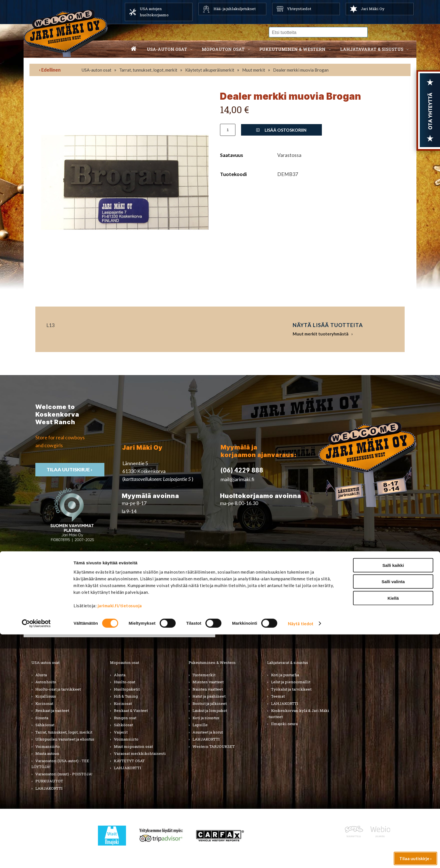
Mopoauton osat (223, 49)
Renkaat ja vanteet (52, 711)
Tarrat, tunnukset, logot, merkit (148, 70)
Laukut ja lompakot (210, 711)
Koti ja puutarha (285, 675)
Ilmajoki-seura (284, 724)
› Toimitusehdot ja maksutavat (351, 616)
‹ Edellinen (50, 70)
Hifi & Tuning (126, 696)
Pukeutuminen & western (292, 49)
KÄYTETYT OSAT (129, 761)
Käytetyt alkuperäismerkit (210, 70)
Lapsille (200, 725)
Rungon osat (125, 718)
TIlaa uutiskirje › (70, 470)
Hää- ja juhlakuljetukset (235, 9)
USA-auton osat (167, 49)
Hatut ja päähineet (209, 696)
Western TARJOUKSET (214, 746)
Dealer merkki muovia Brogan (301, 70)
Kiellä (393, 831)
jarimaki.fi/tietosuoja (120, 839)
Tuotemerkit (204, 675)
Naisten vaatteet (208, 689)
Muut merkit (254, 70)
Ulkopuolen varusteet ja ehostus (65, 739)
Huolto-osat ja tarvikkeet (58, 689)
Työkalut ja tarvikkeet (291, 689)
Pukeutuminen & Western (212, 663)
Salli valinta (393, 815)
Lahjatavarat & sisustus (372, 49)
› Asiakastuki (332, 608)
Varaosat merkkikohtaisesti (140, 753)
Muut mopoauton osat (133, 746)
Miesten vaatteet (208, 682)
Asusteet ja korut (208, 732)
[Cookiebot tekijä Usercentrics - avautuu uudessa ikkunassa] (36, 857)
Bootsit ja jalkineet (210, 703)
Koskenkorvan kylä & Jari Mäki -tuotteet (298, 714)
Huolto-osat (125, 682)
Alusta (41, 675)
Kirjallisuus (46, 696)
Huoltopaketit (127, 689)
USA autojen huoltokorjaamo (154, 12)
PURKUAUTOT (49, 781)
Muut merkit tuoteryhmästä (321, 334)
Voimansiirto (48, 746)
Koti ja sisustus (206, 718)
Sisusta (42, 718)
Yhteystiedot (299, 9)
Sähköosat (45, 725)
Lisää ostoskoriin (281, 130)
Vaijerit (121, 732)
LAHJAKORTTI (128, 768)
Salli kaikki (393, 799)
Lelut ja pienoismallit (291, 682)
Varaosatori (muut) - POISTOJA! (64, 774)
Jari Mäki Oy (373, 9)
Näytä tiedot (301, 857)
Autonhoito (46, 682)
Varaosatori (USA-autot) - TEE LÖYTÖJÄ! (60, 764)
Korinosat (44, 703)
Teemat (278, 696)
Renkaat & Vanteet (131, 711)
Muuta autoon (47, 753)
